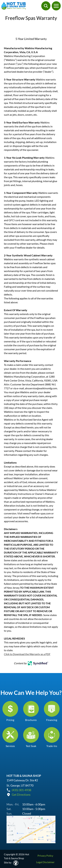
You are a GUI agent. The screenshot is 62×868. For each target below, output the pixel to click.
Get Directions (21, 795)
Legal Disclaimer (45, 862)
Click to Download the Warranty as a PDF (27, 654)
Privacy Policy (45, 856)
